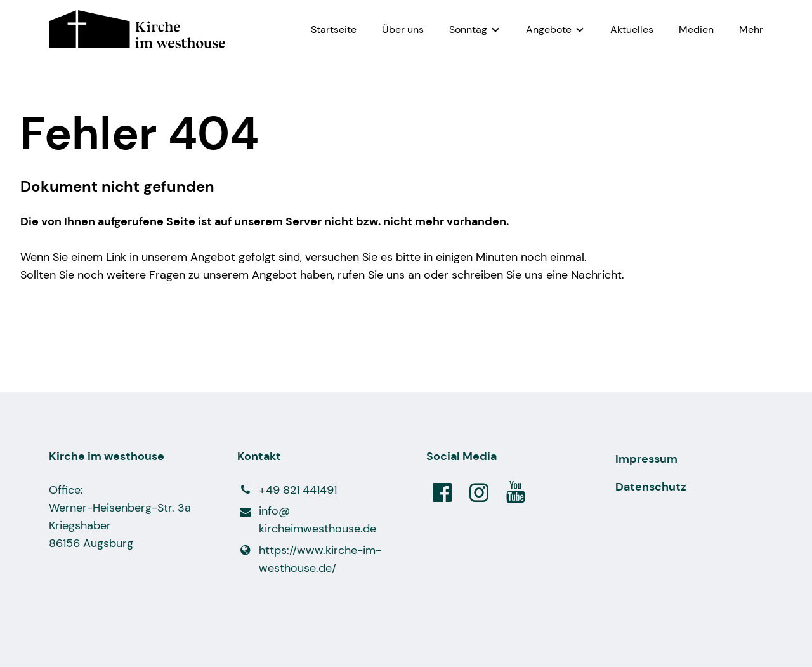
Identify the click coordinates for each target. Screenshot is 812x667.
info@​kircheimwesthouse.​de (306, 520)
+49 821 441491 (287, 490)
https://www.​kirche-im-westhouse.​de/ (309, 559)
